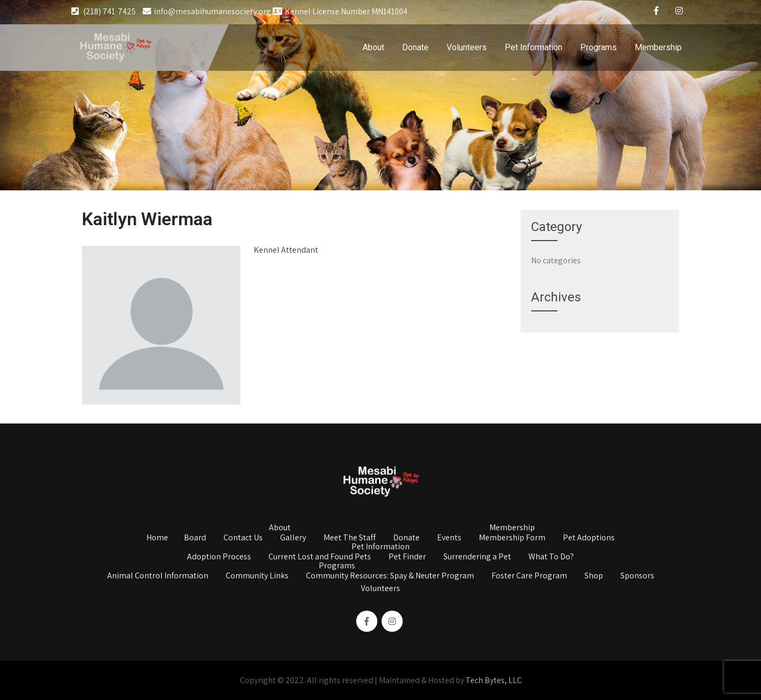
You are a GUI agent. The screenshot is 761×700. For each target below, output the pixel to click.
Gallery (293, 538)
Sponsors (637, 576)
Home (157, 538)
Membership (658, 47)
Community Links (257, 576)
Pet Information (533, 47)
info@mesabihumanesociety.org (207, 11)
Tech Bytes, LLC (494, 680)
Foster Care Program (529, 576)
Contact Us (243, 538)
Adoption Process (219, 557)
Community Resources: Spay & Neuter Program (390, 576)
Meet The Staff (350, 538)
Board (195, 538)
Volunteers (467, 47)
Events (449, 538)
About (373, 47)
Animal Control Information (158, 576)
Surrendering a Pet (477, 557)
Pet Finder (407, 557)
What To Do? (551, 557)
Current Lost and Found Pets (320, 557)
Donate (415, 47)
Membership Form (512, 538)
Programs (598, 47)
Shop (594, 576)
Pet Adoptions (589, 538)
